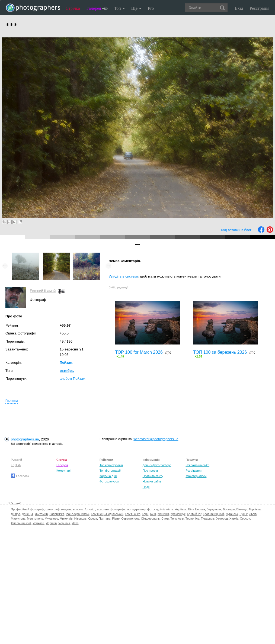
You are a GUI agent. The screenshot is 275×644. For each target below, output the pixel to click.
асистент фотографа (111, 509)
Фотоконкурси (109, 481)
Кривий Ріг (194, 514)
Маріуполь (18, 519)
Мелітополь (35, 519)
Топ (119, 8)
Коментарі (63, 471)
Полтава (105, 519)
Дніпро (15, 514)
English (16, 465)
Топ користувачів (111, 465)
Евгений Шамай (43, 291)
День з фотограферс (157, 465)
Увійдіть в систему (123, 276)
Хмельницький (21, 523)
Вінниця (242, 509)
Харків (234, 519)
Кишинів (163, 514)
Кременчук (178, 514)
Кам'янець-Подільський (107, 514)
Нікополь (80, 519)
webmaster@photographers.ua (156, 439)
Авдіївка (181, 509)
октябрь (67, 371)
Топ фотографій (111, 471)
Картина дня (108, 476)
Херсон (245, 519)
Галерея (97, 8)
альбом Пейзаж (73, 379)
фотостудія (155, 509)
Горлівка (255, 509)
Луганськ (232, 514)
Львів (253, 514)
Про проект (150, 471)
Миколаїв (66, 519)
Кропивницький (213, 514)
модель (66, 509)
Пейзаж (66, 363)
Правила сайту (153, 476)
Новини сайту (152, 481)
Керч (145, 514)
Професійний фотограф (27, 509)
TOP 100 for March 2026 (139, 352)
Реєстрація (260, 8)
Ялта (75, 523)
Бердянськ (214, 509)
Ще (136, 8)
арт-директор (136, 509)
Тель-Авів (177, 519)
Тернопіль (192, 519)
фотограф (52, 509)
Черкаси (38, 523)
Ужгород (222, 519)
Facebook (20, 476)
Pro (151, 8)
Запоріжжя (57, 514)
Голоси (12, 401)
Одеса (92, 519)
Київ (153, 514)
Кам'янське (133, 514)
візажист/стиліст (84, 509)
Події (146, 487)
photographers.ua (25, 439)
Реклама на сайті (197, 465)
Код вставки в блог (236, 230)
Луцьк (244, 514)
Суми (165, 519)
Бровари (229, 509)
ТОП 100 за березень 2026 (220, 352)
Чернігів (51, 523)
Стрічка (73, 8)
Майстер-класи (196, 476)
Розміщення (194, 471)
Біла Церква (197, 509)
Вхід (239, 8)
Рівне (116, 519)
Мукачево (51, 519)
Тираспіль (208, 519)
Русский (16, 460)
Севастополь (130, 519)
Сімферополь (150, 519)
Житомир (41, 514)
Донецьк (28, 514)
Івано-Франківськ (78, 514)
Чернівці (64, 523)
